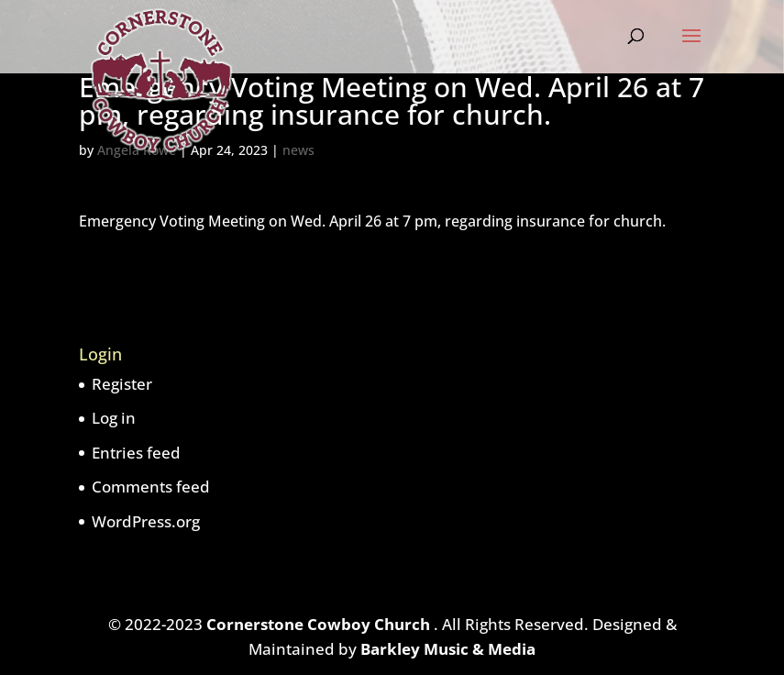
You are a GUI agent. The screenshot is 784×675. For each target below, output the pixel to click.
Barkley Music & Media (448, 649)
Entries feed (136, 453)
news (298, 150)
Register (122, 384)
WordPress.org (146, 521)
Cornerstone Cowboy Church (320, 624)
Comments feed (151, 487)
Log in (114, 418)
